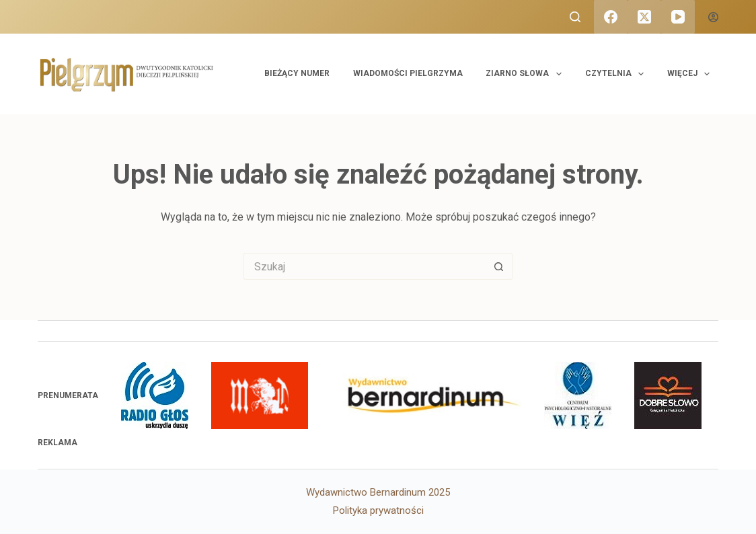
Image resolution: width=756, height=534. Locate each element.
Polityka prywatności (378, 510)
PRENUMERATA (68, 395)
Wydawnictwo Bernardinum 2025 (378, 492)
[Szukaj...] (365, 266)
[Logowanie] (713, 17)
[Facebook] (611, 17)
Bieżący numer (297, 73)
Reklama (58, 443)
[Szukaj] (575, 17)
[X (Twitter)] (644, 17)
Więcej (691, 74)
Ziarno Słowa (526, 74)
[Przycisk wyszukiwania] (499, 266)
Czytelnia (617, 74)
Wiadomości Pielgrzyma (408, 73)
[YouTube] (678, 17)
